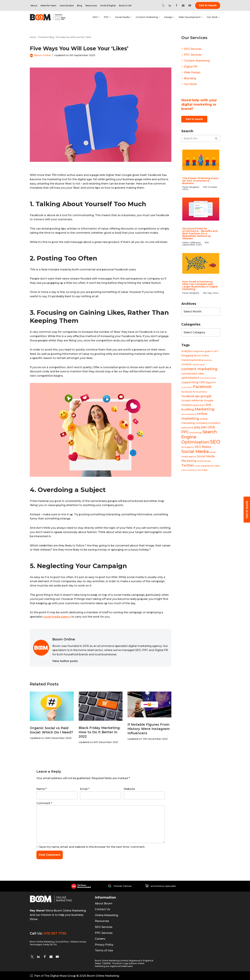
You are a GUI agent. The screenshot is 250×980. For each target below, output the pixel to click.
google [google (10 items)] (206, 396)
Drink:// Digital (108, 6)
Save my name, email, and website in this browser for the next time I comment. (92, 847)
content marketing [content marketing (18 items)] (199, 369)
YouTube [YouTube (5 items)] (202, 470)
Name (41, 789)
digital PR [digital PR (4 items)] (211, 383)
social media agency (57, 617)
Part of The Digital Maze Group (55, 976)
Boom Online (42, 55)
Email (85, 789)
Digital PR (191, 67)
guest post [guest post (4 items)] (199, 405)
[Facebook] (176, 5)
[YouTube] (190, 5)
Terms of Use (104, 950)
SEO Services (193, 49)
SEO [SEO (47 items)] (215, 442)
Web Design (192, 72)
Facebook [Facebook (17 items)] (202, 387)
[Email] (183, 5)
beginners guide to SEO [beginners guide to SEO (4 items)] (206, 351)
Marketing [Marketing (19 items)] (205, 409)
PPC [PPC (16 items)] (185, 432)
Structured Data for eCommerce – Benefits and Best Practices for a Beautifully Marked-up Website (200, 234)
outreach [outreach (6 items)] (214, 423)
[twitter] (32, 957)
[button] (99, 17)
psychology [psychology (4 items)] (196, 433)
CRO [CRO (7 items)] (202, 382)
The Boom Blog (46, 37)
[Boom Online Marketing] (50, 17)
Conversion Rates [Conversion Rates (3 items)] (208, 378)
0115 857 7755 (55, 933)
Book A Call (125, 6)
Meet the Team (48, 6)
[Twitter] (163, 5)
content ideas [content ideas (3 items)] (198, 365)
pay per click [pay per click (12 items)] (205, 427)
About (34, 6)
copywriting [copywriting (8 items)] (190, 382)
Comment (44, 803)
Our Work (190, 84)
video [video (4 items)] (217, 466)
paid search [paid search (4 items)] (187, 428)
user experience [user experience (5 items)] (204, 466)
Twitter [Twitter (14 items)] (188, 465)
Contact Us (102, 909)
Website (129, 789)
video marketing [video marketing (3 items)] (189, 470)
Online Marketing (106, 915)
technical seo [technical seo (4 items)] (204, 461)
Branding (190, 78)
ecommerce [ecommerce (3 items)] (187, 387)
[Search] (197, 139)
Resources (91, 6)
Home (33, 37)
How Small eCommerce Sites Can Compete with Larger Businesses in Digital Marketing (200, 285)
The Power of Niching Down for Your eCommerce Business (200, 181)
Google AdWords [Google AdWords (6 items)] (192, 401)
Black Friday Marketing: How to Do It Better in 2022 (100, 732)
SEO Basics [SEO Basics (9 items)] (203, 447)
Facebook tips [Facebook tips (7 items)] (191, 396)
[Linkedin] (170, 5)
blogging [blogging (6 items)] (187, 356)
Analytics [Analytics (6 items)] (187, 351)
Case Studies (67, 6)
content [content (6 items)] (186, 364)
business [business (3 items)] (208, 360)
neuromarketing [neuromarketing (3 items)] (189, 414)
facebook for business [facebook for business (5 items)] (194, 392)
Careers (100, 939)
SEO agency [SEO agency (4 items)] (188, 447)
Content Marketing (197, 61)
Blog (80, 6)
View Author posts (65, 661)
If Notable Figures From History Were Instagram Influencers (149, 729)
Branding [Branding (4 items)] (198, 360)
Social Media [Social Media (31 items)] (195, 451)
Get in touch (208, 5)
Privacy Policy (104, 945)
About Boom (104, 903)
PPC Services (193, 55)
